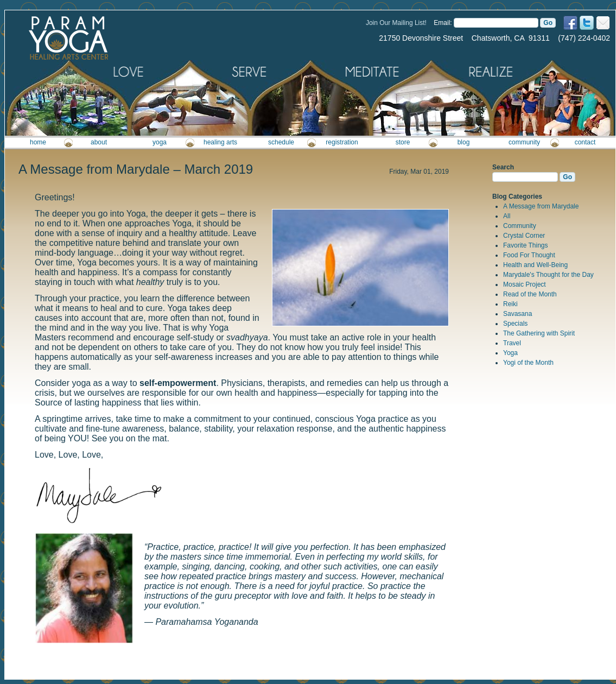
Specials (515, 324)
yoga (160, 142)
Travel (512, 343)
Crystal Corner (524, 236)
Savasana (517, 314)
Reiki (510, 304)
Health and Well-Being (535, 265)
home (38, 142)
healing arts (220, 142)
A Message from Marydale (541, 206)
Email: (443, 23)
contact (585, 142)
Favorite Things (525, 245)
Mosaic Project (525, 284)
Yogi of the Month (528, 363)
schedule (281, 142)
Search (503, 167)
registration (342, 142)
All (507, 216)
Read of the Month (530, 294)
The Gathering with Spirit (539, 333)
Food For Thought (529, 255)
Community (520, 226)
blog (464, 142)
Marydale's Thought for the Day (548, 275)
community (524, 142)
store (403, 142)
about (99, 142)
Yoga (510, 353)
